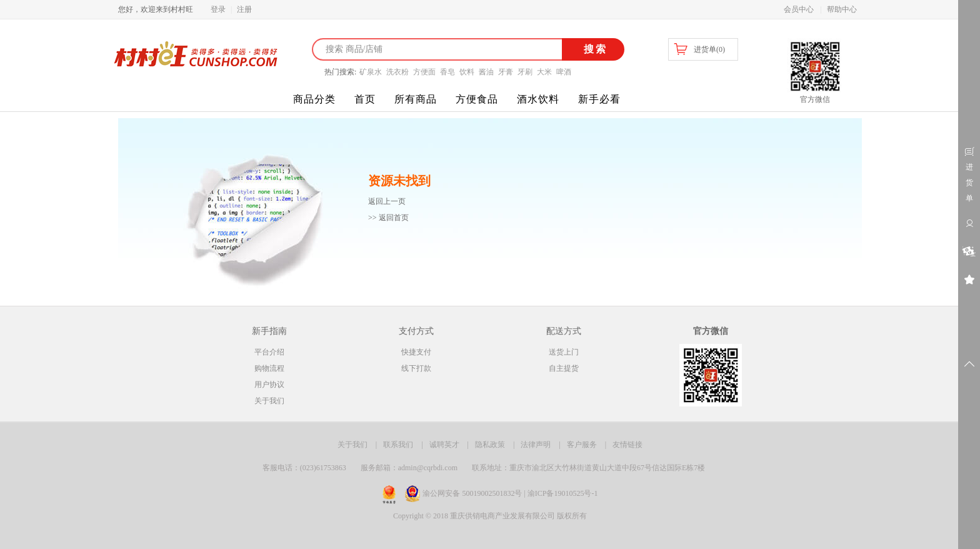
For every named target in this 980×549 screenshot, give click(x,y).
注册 (244, 9)
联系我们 (398, 445)
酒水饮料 (538, 99)
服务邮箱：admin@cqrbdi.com (409, 468)
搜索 (593, 49)
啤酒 (564, 72)
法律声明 (536, 445)
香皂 (447, 72)
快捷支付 (416, 352)
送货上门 (564, 352)
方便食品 (477, 99)
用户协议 (269, 385)
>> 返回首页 (388, 218)
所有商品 (416, 99)
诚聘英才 (444, 445)
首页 (365, 99)
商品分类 (314, 99)
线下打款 (416, 368)
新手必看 (599, 99)
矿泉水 (371, 72)
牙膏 (506, 72)
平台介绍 (269, 352)
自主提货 (564, 368)
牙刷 (525, 72)
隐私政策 (490, 445)
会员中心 (799, 9)
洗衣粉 (397, 72)
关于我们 (269, 401)
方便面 (424, 72)
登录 (218, 9)
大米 (544, 72)
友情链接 (627, 445)
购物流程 (269, 368)
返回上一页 (387, 201)
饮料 (467, 72)
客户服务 (582, 445)
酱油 (486, 72)
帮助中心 (842, 9)
